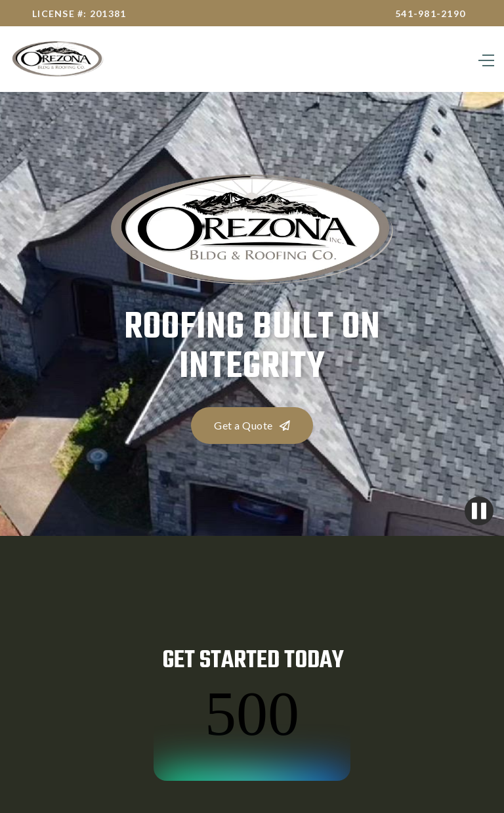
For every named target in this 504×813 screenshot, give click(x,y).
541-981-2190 (430, 13)
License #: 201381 (79, 13)
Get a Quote (252, 425)
